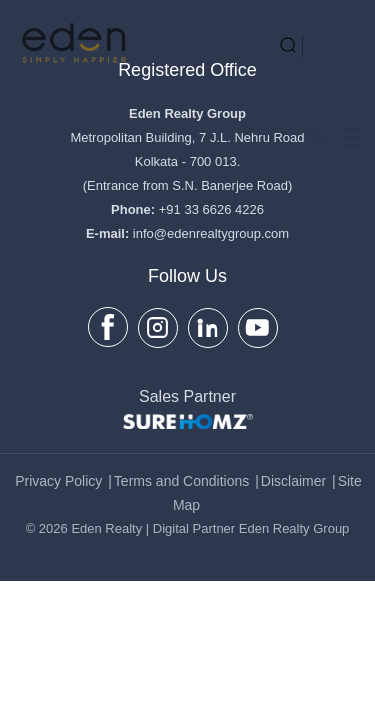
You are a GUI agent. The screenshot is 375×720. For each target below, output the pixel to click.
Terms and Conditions (181, 481)
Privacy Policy (58, 481)
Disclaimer (293, 481)
